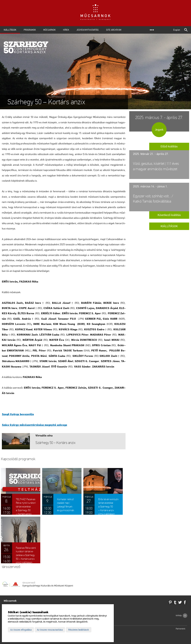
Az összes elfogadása (21, 630)
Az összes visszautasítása (50, 630)
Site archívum (114, 30)
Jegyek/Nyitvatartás (88, 30)
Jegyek (159, 130)
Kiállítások (10, 30)
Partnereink (181, 629)
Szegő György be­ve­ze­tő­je (18, 414)
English (177, 30)
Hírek (66, 30)
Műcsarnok (49, 30)
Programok (30, 30)
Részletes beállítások (79, 630)
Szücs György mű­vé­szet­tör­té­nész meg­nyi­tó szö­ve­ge (35, 425)
